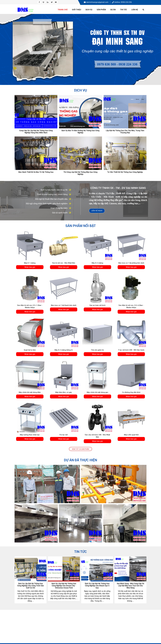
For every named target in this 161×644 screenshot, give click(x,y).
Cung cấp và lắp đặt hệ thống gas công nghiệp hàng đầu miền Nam (36, 132)
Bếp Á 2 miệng (97, 263)
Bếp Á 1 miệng (30, 263)
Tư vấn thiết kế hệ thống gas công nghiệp (125, 172)
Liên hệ (135, 10)
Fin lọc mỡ (64, 435)
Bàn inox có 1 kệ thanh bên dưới (64, 305)
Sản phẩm (101, 10)
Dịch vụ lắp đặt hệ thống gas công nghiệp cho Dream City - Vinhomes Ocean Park (64, 586)
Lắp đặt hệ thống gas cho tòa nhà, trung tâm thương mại (125, 132)
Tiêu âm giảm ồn (97, 350)
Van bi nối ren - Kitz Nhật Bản (64, 263)
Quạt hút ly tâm (30, 350)
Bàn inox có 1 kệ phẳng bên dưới (131, 263)
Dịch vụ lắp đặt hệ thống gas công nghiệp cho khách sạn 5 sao (97, 586)
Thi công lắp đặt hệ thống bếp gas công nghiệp (80, 173)
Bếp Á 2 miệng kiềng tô (64, 350)
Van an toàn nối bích (97, 305)
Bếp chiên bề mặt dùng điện (30, 392)
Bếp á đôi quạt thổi (131, 435)
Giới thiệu (77, 10)
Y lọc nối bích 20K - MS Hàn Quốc (131, 350)
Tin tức (123, 10)
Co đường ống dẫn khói (131, 392)
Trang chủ (63, 10)
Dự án (113, 10)
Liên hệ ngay (97, 211)
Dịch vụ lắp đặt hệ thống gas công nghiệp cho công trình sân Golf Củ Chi (31, 586)
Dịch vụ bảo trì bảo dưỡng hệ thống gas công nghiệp (80, 132)
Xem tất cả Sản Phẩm (80, 449)
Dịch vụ (89, 10)
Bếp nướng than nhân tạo (30, 435)
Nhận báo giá (30, 267)
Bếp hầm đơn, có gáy (64, 392)
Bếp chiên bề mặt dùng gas (97, 392)
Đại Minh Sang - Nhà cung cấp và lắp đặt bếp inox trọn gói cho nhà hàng (131, 586)
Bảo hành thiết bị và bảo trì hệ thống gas (36, 172)
